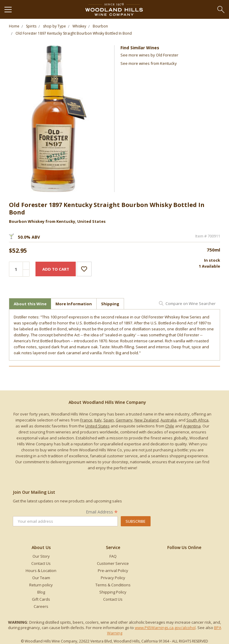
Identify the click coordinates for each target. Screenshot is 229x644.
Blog (41, 592)
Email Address (102, 512)
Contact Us (41, 563)
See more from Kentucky (149, 63)
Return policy (41, 585)
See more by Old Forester (149, 55)
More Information (74, 304)
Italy (98, 420)
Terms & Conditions (113, 585)
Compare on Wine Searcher (191, 303)
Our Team (41, 578)
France (86, 420)
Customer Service (113, 563)
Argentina (192, 426)
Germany (124, 420)
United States (98, 426)
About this (30, 304)
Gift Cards (41, 599)
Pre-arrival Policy (113, 571)
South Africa (197, 420)
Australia (168, 420)
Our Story (41, 556)
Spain (109, 420)
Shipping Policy (113, 592)
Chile (170, 426)
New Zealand (147, 420)
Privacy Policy (113, 578)
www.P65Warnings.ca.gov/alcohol (165, 628)
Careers (41, 606)
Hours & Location (41, 571)
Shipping (110, 304)
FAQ (113, 556)
